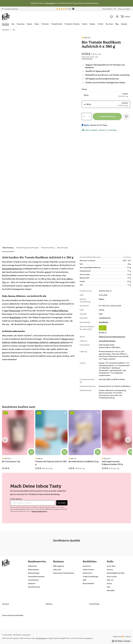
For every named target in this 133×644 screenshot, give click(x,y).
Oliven (30, 307)
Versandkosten (87, 59)
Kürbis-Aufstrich (19, 342)
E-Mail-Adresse (16, 499)
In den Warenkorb (107, 116)
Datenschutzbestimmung (39, 511)
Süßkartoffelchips (60, 311)
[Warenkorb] (125, 17)
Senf (6, 311)
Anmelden (62, 503)
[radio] (106, 95)
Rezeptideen (15, 317)
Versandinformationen (107, 341)
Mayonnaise (15, 311)
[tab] (8, 248)
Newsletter (50, 3)
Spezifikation (104, 322)
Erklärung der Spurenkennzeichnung (112, 337)
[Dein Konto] (117, 17)
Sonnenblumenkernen (12, 269)
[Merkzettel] (111, 17)
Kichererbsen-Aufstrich (38, 342)
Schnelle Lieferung (10, 9)
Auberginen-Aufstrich (59, 342)
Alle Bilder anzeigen (121, 641)
